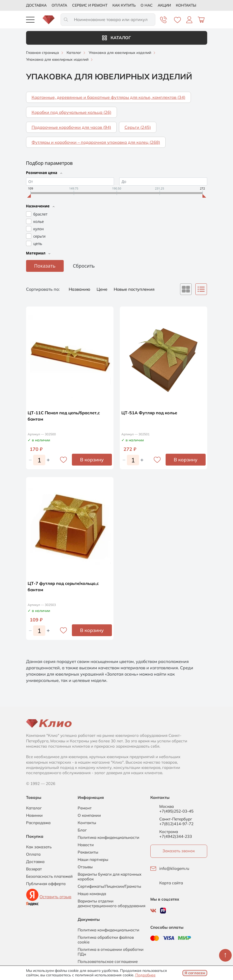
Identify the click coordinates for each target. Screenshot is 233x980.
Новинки (34, 815)
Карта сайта (171, 883)
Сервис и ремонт (90, 5)
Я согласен (195, 973)
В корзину (92, 460)
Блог (82, 830)
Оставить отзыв (55, 897)
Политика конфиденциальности (108, 838)
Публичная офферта (46, 884)
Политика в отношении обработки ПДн (111, 952)
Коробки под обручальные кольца (71, 112)
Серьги (138, 127)
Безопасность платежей (49, 876)
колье (39, 221)
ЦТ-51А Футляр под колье (149, 413)
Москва (167, 807)
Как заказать (39, 847)
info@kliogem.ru (174, 869)
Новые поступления (134, 289)
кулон (39, 229)
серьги (39, 236)
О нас (147, 5)
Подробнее (145, 975)
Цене (103, 289)
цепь (38, 244)
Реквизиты (88, 852)
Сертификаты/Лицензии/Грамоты (109, 886)
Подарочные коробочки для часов (71, 127)
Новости (86, 845)
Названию (80, 289)
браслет (41, 214)
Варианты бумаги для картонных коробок (110, 877)
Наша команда (92, 894)
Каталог (116, 38)
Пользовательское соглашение (108, 962)
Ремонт (85, 808)
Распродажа (38, 823)
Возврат (34, 869)
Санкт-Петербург (176, 819)
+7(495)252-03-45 (176, 811)
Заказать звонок (179, 851)
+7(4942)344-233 (176, 836)
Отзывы (85, 867)
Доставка (36, 5)
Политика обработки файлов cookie (106, 940)
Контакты (186, 5)
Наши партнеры (93, 860)
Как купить (124, 5)
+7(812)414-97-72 (176, 824)
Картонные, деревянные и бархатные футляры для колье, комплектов (108, 97)
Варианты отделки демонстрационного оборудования (111, 904)
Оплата (59, 5)
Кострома (169, 832)
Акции (164, 5)
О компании (89, 815)
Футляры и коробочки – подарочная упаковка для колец (96, 142)
